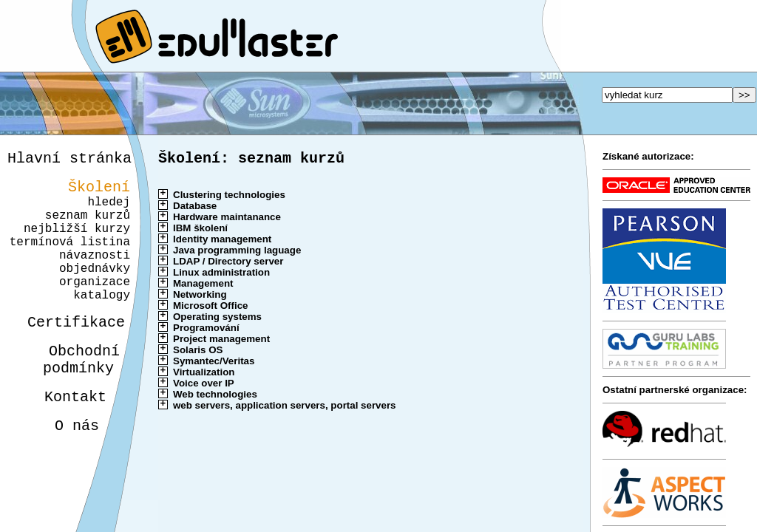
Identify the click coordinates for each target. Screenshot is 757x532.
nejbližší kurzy (77, 242)
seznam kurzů (88, 226)
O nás (64, 469)
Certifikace (68, 354)
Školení (99, 192)
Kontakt (64, 437)
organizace (92, 307)
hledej (109, 210)
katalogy (96, 324)
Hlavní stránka (69, 160)
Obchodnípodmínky (73, 395)
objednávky (95, 291)
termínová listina (70, 259)
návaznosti (95, 275)
